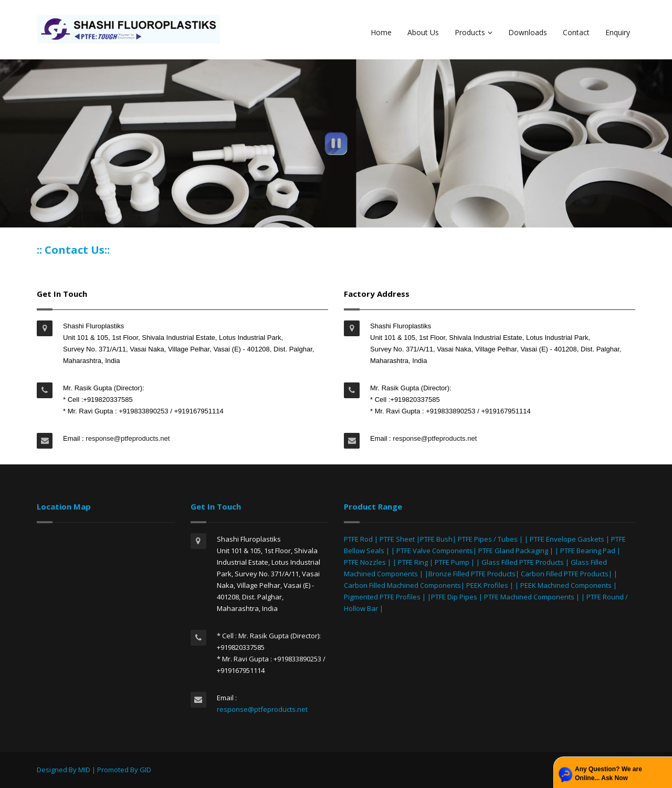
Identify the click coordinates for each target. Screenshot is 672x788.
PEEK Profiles (487, 585)
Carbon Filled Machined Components (402, 585)
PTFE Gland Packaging (513, 551)
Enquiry (618, 32)
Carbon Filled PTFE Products (565, 574)
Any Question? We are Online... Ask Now (608, 774)
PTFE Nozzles (365, 562)
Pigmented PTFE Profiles (383, 597)
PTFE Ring (413, 562)
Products (474, 32)
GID (145, 770)
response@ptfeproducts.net (127, 438)
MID (84, 770)
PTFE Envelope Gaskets (567, 539)
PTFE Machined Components (529, 597)
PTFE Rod (358, 539)
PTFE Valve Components (435, 551)
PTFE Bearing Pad (588, 551)
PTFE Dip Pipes (454, 597)
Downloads (528, 32)
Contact (576, 32)
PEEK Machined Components (566, 585)
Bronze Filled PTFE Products (472, 574)
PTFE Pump (452, 562)
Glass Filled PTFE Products (523, 562)
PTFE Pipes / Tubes (488, 539)
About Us (423, 32)
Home (381, 32)
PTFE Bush (436, 539)
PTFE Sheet (397, 539)
